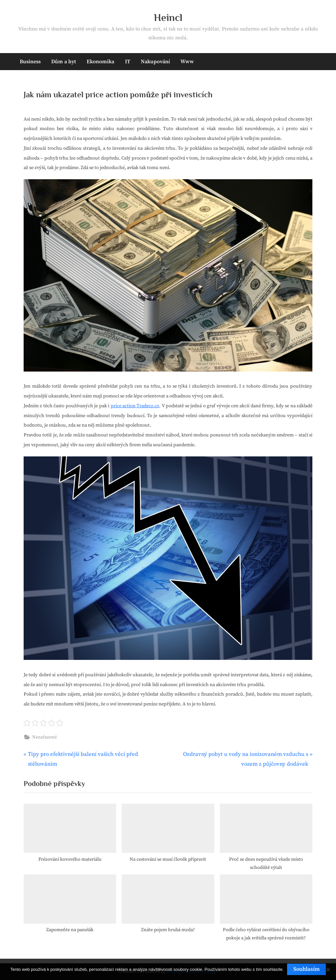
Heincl (168, 18)
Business (30, 62)
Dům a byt (64, 62)
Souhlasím (306, 969)
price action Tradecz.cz (135, 406)
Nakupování (155, 62)
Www (187, 62)
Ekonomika (100, 62)
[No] (328, 970)
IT (128, 62)
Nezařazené (44, 737)
